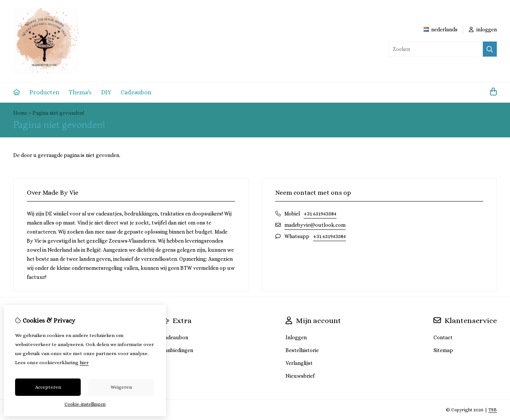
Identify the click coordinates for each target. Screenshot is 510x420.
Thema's (80, 92)
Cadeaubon (136, 92)
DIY (106, 92)
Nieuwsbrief (300, 376)
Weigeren (121, 387)
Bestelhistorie (302, 350)
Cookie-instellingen (85, 404)
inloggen (483, 29)
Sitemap (443, 350)
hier (84, 362)
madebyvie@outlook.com (315, 225)
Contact (443, 337)
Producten (44, 92)
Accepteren (48, 387)
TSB (493, 410)
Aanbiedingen (177, 350)
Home (20, 113)
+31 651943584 (320, 214)
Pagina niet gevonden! (58, 113)
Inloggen (296, 337)
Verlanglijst (299, 363)
